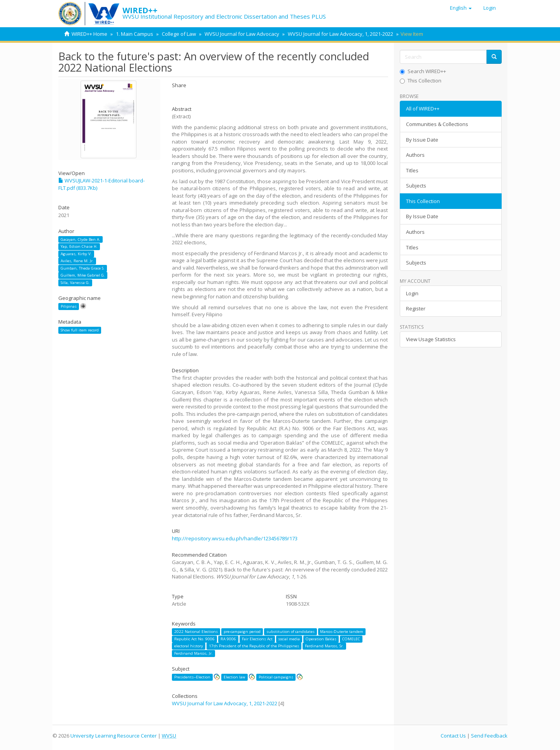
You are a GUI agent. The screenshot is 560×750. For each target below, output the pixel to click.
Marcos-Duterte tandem (342, 632)
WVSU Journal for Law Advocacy (242, 34)
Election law (234, 677)
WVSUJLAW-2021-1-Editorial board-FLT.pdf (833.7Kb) (101, 184)
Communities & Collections (437, 124)
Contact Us (453, 736)
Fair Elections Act (257, 639)
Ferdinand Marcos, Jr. (193, 653)
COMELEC (351, 639)
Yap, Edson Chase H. (79, 246)
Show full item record (80, 330)
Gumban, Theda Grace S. (83, 268)
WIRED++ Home (89, 34)
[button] (461, 8)
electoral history (189, 646)
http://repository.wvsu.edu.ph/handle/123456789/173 (235, 538)
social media (289, 639)
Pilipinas (69, 306)
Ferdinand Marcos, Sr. (324, 646)
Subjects (416, 186)
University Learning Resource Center (114, 736)
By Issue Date (422, 140)
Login (412, 293)
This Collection (421, 81)
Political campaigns (276, 677)
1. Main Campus (135, 34)
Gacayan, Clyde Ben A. (80, 239)
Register (416, 308)
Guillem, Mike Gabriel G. (83, 275)
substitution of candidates (290, 632)
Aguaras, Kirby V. (76, 254)
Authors (415, 155)
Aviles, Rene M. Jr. (77, 261)
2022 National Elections (196, 632)
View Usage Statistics (431, 339)
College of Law (179, 34)
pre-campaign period (242, 632)
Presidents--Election (192, 677)
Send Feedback (489, 736)
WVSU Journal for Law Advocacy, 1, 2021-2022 (340, 34)
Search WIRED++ (423, 71)
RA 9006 (228, 639)
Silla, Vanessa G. (75, 283)
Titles (412, 170)
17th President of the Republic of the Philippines (254, 646)
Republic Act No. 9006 (194, 639)
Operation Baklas (321, 639)
